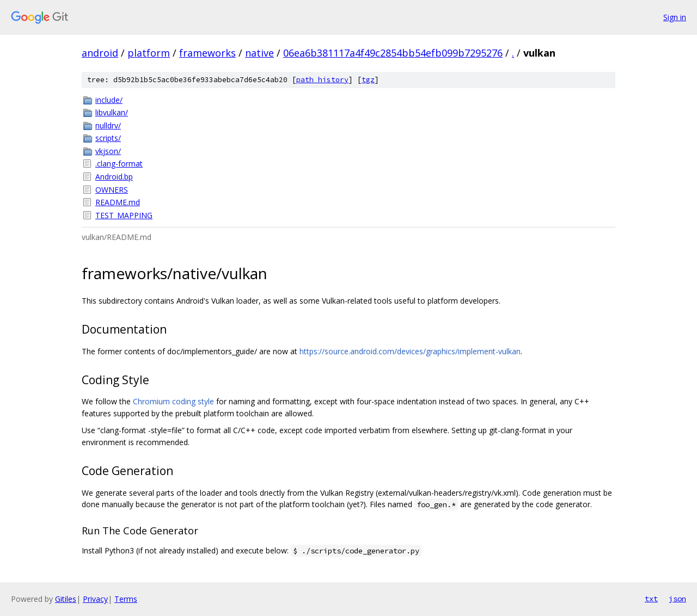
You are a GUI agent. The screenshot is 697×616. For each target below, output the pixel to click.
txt (651, 599)
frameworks (207, 53)
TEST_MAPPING (124, 215)
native (259, 53)
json (677, 599)
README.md (118, 202)
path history (322, 80)
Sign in (675, 17)
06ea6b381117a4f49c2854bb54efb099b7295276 (393, 53)
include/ (109, 100)
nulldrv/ (108, 125)
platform (149, 53)
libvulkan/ (112, 112)
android (100, 53)
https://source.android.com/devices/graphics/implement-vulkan (410, 351)
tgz (368, 80)
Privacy (95, 599)
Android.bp (114, 177)
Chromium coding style (173, 401)
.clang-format (119, 164)
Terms (126, 599)
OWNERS (112, 190)
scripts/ (108, 138)
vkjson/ (108, 151)
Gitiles (66, 599)
